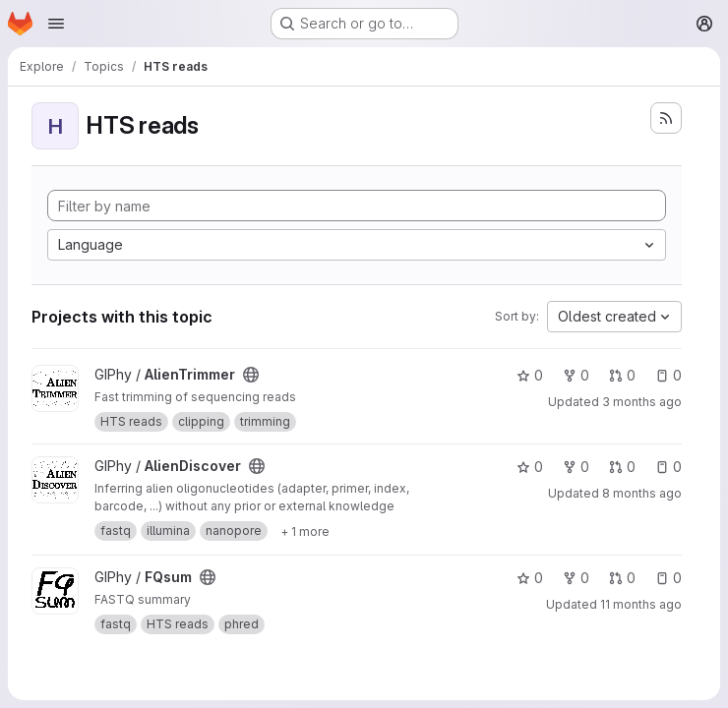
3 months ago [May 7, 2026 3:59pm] (642, 402)
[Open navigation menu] (56, 24)
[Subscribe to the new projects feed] (666, 118)
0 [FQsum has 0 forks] (576, 578)
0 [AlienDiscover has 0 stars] (530, 467)
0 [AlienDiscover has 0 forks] (576, 467)
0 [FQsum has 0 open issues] (668, 578)
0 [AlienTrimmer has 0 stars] (530, 375)
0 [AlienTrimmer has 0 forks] (576, 375)
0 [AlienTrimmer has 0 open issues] (668, 375)
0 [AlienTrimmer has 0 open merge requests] (622, 375)
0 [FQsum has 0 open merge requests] (622, 578)
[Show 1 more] (305, 531)
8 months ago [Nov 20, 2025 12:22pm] (642, 493)
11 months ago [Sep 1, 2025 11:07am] (641, 604)
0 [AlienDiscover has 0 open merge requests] (622, 467)
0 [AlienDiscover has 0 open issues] (668, 467)
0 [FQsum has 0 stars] (530, 578)
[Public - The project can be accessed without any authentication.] (251, 375)
